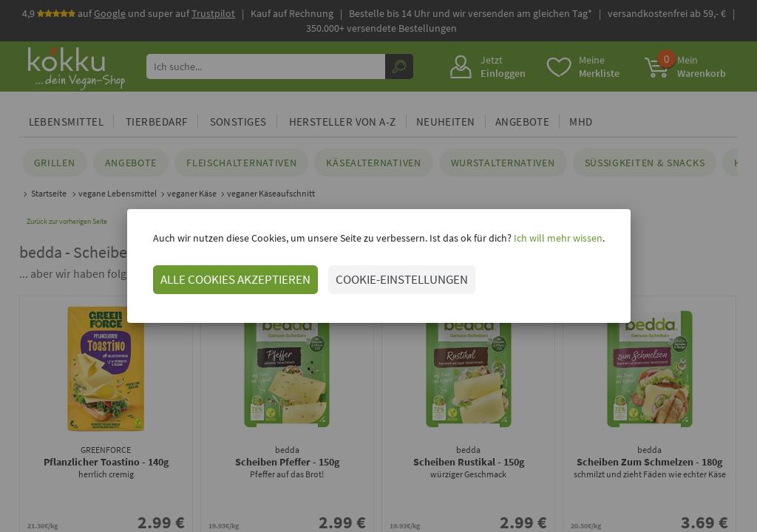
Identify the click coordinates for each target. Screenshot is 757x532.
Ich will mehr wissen (557, 238)
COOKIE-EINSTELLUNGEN (402, 279)
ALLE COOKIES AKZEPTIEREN (235, 279)
